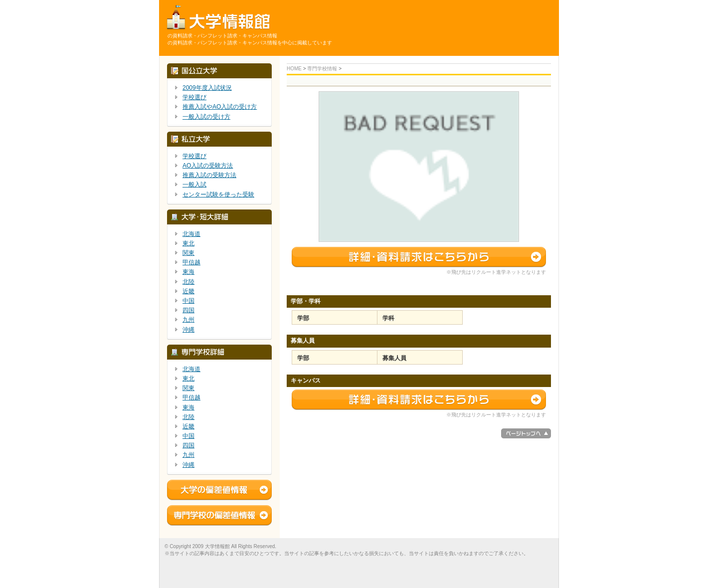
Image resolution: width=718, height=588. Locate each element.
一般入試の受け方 (206, 117)
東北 (188, 243)
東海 (188, 272)
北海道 (191, 234)
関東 (188, 253)
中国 (188, 301)
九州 (188, 320)
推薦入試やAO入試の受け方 (220, 107)
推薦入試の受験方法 (209, 175)
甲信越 (191, 262)
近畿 (188, 291)
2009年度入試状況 (207, 88)
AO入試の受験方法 (208, 166)
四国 (188, 310)
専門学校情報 (322, 69)
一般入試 (194, 185)
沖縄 (188, 330)
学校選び (194, 97)
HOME (294, 69)
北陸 (188, 282)
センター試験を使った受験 (218, 195)
